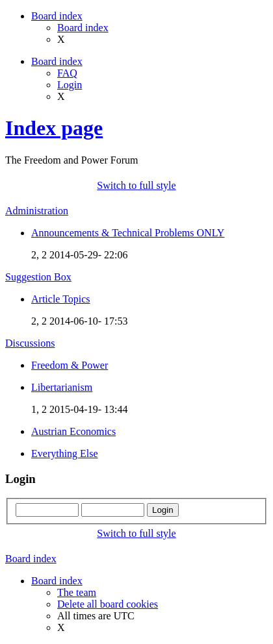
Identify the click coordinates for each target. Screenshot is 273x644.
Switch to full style (136, 185)
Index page (54, 128)
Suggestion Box (38, 277)
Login (70, 85)
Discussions (30, 343)
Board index (83, 28)
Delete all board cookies (108, 604)
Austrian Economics (73, 431)
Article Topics (61, 299)
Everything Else (65, 453)
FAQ (67, 73)
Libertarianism (62, 387)
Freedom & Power (70, 365)
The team (77, 592)
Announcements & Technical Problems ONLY (128, 233)
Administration (37, 211)
